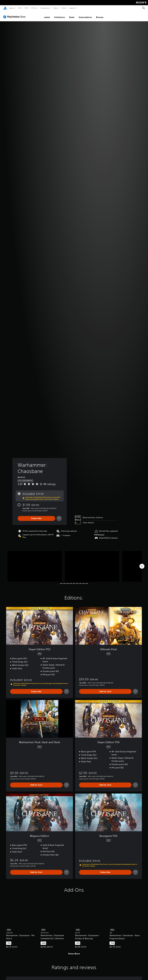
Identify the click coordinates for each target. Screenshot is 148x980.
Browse (100, 16)
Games (12, 8)
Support (72, 8)
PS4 (26, 8)
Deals (72, 16)
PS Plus (34, 8)
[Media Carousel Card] (35, 565)
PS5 (19, 8)
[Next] (142, 565)
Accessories (45, 8)
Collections (59, 16)
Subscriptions (85, 16)
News (56, 8)
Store (63, 8)
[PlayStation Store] (15, 16)
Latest (47, 16)
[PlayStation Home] (5, 8)
